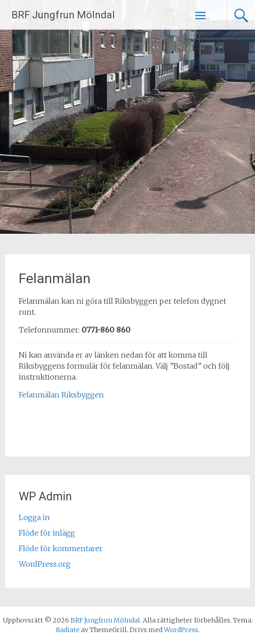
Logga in (34, 517)
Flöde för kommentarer (61, 548)
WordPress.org (45, 564)
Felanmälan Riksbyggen (61, 395)
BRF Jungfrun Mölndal (63, 15)
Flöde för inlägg (47, 533)
